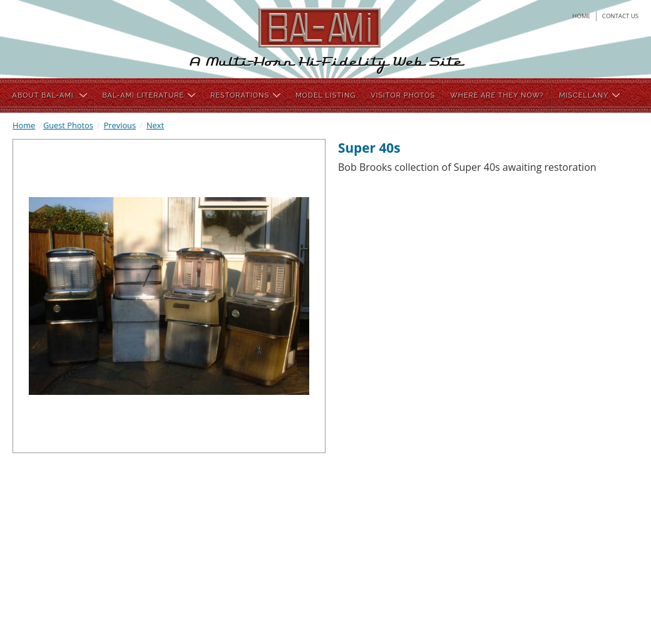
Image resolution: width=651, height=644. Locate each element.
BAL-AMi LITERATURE (149, 95)
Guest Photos (68, 125)
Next (155, 125)
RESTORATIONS (245, 95)
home (581, 16)
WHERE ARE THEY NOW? (497, 95)
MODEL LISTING (325, 95)
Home (24, 125)
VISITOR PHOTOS (403, 95)
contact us (620, 16)
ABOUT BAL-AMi (50, 95)
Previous (120, 125)
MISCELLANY (589, 95)
